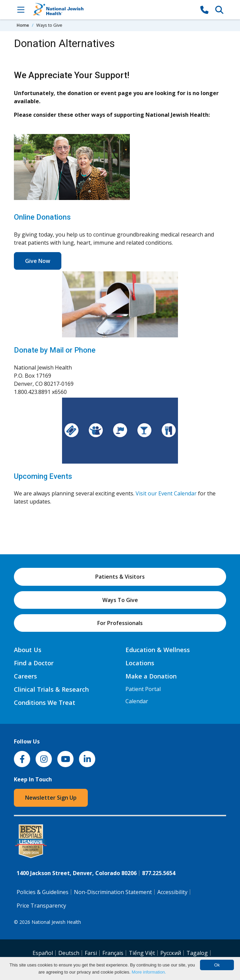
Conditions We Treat (45, 703)
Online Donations (42, 217)
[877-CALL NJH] (204, 9)
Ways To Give (120, 600)
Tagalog (197, 953)
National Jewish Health (56, 922)
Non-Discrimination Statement (113, 892)
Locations (140, 663)
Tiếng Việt (142, 953)
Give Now (38, 261)
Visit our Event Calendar (166, 493)
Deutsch (69, 953)
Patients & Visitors (120, 577)
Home (23, 25)
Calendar (137, 701)
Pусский (171, 953)
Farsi (91, 953)
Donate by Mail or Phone (55, 350)
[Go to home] (113, 10)
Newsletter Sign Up (51, 798)
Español (43, 953)
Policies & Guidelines (43, 892)
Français (113, 953)
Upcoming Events (43, 476)
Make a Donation (151, 676)
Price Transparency (41, 906)
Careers (25, 676)
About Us (28, 650)
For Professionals (120, 623)
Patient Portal (143, 689)
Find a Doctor (34, 663)
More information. (149, 972)
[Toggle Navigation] (21, 9)
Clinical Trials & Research (51, 689)
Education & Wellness (158, 650)
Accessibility (172, 892)
